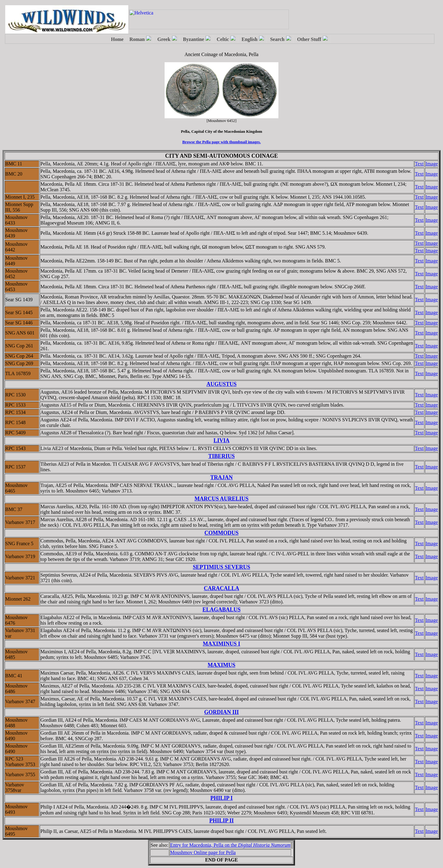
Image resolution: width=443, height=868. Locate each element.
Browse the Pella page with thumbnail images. (221, 142)
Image (432, 164)
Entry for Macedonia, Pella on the (230, 845)
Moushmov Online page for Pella (203, 852)
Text (419, 164)
